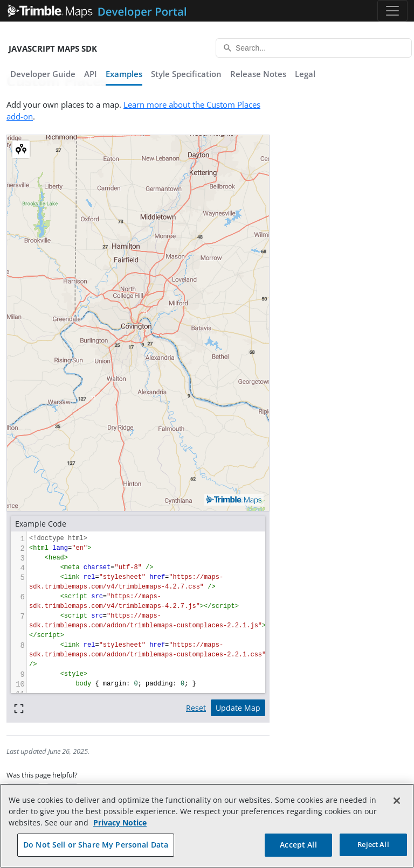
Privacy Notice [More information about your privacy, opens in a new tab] (120, 822)
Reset (196, 708)
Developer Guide (43, 74)
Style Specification (186, 74)
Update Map (238, 708)
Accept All (298, 845)
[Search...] (314, 48)
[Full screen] (19, 708)
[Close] (397, 801)
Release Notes (258, 74)
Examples (124, 74)
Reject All (373, 844)
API (91, 74)
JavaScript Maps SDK (53, 48)
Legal (305, 74)
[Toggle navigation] (392, 11)
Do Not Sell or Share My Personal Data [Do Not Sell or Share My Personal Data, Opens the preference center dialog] (96, 845)
